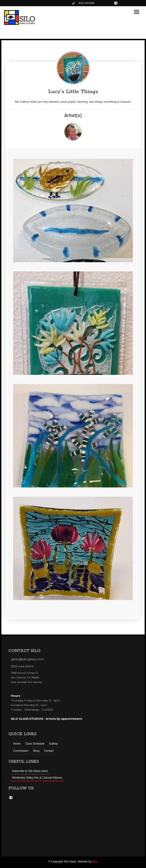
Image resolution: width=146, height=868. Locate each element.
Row (95, 862)
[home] (20, 17)
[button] (137, 12)
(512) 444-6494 (22, 666)
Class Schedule (35, 744)
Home (17, 744)
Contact (49, 751)
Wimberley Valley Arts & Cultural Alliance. (37, 778)
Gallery (53, 744)
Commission (21, 751)
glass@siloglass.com (27, 659)
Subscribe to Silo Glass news (30, 771)
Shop (36, 751)
